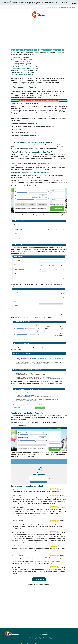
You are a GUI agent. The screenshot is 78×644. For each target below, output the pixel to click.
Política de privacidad (44, 635)
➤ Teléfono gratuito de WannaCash (20, 81)
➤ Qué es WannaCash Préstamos (20, 78)
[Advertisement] (39, 29)
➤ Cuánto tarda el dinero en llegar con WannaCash (24, 89)
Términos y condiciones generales (47, 633)
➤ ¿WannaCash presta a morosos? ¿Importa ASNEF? (25, 87)
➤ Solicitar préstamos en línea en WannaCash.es (24, 90)
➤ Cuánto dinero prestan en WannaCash (22, 79)
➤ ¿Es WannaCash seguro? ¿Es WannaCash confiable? (25, 85)
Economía (50, 7)
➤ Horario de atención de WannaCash (21, 83)
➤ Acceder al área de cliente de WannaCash (23, 92)
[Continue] (74, 2)
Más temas (72, 7)
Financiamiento (64, 7)
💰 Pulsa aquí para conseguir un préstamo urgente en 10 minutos (39, 643)
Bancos (56, 7)
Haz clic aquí (9, 4)
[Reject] (74, 3)
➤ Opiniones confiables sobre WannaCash (22, 94)
